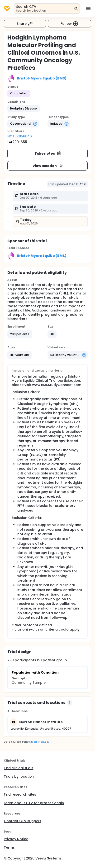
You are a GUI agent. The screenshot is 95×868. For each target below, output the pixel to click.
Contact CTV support (22, 821)
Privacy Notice (16, 839)
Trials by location (19, 776)
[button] (24, 109)
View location (48, 166)
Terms (9, 847)
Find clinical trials (19, 768)
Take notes (48, 153)
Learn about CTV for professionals (34, 803)
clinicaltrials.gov (39, 742)
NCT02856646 (20, 136)
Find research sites (20, 794)
